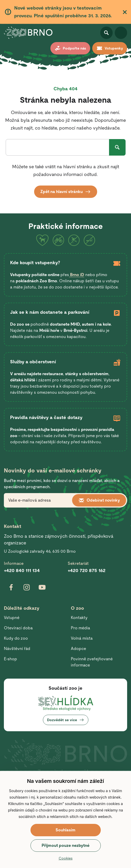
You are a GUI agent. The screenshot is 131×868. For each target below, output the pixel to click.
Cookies (66, 858)
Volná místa (82, 638)
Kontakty (79, 618)
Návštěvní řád (17, 649)
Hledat (117, 147)
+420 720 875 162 (87, 570)
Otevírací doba (18, 628)
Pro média (80, 628)
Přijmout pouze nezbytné (65, 845)
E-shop (10, 659)
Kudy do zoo (16, 638)
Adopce (78, 649)
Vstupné (12, 618)
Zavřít (125, 12)
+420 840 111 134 (22, 570)
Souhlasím (65, 830)
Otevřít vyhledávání (106, 33)
